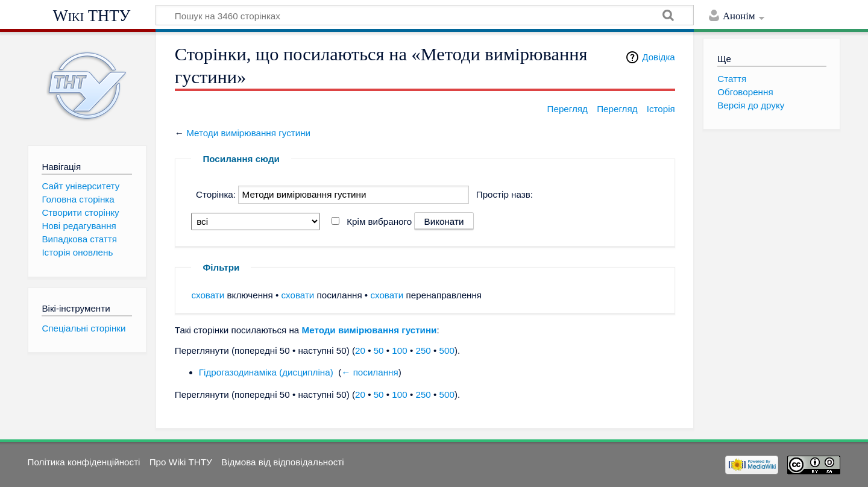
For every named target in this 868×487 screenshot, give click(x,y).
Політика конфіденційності (84, 462)
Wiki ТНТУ (92, 16)
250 (423, 350)
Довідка (659, 57)
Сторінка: (216, 194)
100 (399, 350)
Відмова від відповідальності (283, 462)
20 (360, 350)
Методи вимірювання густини (248, 133)
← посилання (370, 372)
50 (379, 350)
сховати (208, 295)
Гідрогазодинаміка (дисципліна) (266, 372)
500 (447, 350)
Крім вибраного (379, 222)
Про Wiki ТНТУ (181, 462)
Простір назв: (505, 194)
